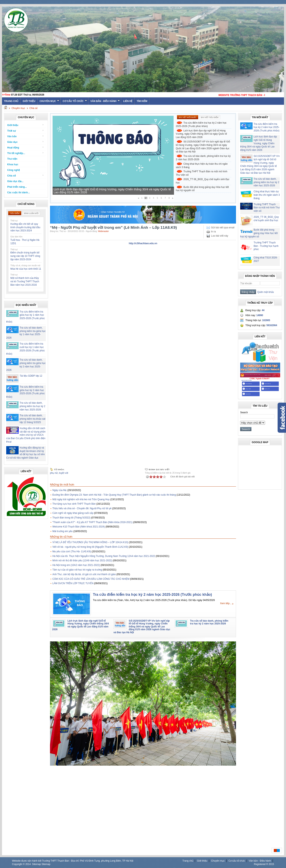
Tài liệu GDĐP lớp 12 (31, 376)
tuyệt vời (63, 473)
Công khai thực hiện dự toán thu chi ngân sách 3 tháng (202, 166)
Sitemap (36, 864)
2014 (28, 864)
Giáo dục (25, 142)
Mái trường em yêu (62, 531)
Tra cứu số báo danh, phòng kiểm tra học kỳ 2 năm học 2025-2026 (32, 406)
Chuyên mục (49, 101)
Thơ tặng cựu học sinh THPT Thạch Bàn (74, 504)
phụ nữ (54, 473)
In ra (213, 232)
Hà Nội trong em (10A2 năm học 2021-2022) (76, 565)
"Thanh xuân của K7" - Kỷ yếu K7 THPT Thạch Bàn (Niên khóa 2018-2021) (92, 522)
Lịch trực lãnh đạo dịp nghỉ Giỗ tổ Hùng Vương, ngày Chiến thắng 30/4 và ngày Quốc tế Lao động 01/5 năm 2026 (112, 191)
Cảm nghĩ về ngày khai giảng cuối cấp (73, 513)
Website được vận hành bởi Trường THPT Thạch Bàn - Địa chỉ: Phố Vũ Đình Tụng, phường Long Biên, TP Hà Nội (73, 861)
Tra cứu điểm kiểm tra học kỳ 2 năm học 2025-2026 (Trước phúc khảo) (201, 125)
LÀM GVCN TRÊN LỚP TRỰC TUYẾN (73, 583)
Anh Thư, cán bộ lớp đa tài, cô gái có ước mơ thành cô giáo (84, 574)
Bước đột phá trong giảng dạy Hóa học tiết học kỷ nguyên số (202, 189)
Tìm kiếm (142, 101)
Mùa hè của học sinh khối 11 (26, 269)
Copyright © (19, 864)
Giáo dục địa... (15, 181)
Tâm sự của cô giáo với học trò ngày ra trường (77, 570)
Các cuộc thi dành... (18, 193)
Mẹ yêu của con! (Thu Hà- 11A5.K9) (72, 551)
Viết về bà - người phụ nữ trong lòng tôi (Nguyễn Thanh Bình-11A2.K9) (90, 547)
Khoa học (13, 164)
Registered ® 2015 (264, 864)
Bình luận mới (31, 213)
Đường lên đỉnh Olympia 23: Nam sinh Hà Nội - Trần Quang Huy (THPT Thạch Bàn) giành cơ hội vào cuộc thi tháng (114, 495)
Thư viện (12, 159)
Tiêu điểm (15, 213)
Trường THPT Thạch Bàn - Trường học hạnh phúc (266, 246)
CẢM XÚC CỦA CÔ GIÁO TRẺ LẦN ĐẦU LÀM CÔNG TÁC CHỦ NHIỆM (91, 579)
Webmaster (103, 231)
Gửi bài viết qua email (223, 228)
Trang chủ (188, 861)
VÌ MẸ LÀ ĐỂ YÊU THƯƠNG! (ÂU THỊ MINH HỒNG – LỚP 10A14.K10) (90, 542)
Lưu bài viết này (220, 236)
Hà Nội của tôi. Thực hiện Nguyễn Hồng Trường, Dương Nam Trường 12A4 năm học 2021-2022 (104, 556)
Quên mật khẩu (265, 292)
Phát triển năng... (17, 187)
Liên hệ (128, 101)
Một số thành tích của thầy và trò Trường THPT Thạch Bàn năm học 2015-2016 (25, 281)
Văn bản (25, 136)
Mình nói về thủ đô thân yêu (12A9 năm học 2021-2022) (82, 561)
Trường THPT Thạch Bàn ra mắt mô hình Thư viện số (201, 173)
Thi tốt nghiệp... (25, 153)
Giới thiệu (29, 101)
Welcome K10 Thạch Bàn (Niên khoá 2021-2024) (79, 527)
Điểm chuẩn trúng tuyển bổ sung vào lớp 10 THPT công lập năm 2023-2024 (25, 256)
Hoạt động (25, 148)
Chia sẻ (33, 108)
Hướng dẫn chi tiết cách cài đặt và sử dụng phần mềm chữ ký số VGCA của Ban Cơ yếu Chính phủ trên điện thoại (26, 435)
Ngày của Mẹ (59, 490)
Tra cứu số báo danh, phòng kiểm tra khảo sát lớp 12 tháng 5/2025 (32, 419)
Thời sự (25, 131)
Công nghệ (13, 170)
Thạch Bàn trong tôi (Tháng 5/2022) (71, 518)
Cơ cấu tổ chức (75, 101)
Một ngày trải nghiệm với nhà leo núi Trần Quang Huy (81, 499)
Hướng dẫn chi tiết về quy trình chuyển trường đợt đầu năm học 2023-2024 (25, 227)
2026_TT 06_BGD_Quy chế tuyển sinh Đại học (202, 181)
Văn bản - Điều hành (105, 101)
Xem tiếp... (226, 603)
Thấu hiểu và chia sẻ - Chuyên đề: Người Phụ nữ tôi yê (82, 508)
